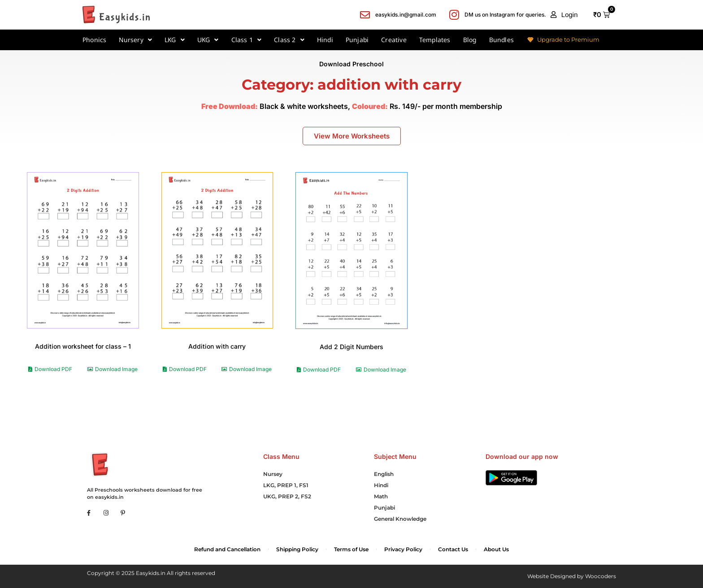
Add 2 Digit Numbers (351, 347)
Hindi (325, 40)
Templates (435, 40)
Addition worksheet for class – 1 (83, 346)
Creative (394, 40)
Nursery (135, 40)
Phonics (94, 40)
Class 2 (289, 40)
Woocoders (601, 576)
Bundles (501, 40)
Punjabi (357, 40)
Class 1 (247, 40)
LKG (175, 40)
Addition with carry (217, 346)
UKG (208, 40)
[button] (564, 15)
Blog (470, 40)
